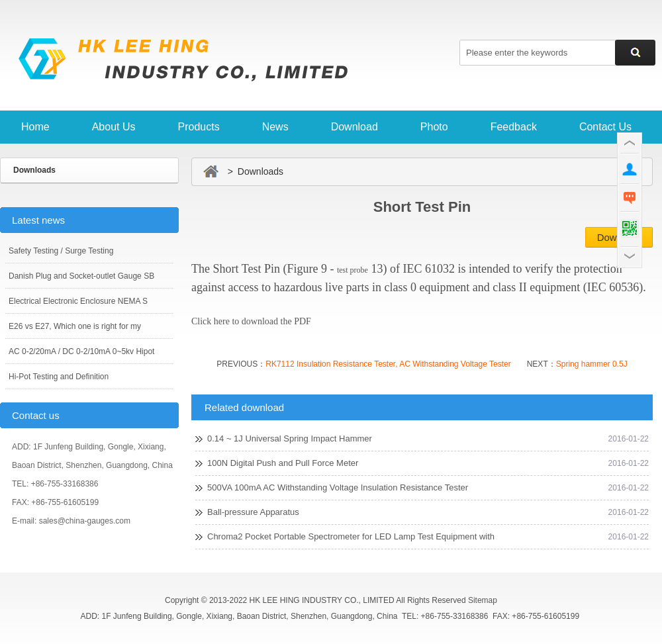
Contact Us (605, 127)
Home (35, 127)
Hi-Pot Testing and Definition (59, 377)
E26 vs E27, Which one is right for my (75, 326)
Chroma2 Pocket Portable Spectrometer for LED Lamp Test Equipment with (351, 536)
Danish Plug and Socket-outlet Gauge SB (81, 276)
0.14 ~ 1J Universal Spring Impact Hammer (290, 438)
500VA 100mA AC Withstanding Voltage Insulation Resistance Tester (338, 487)
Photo (434, 127)
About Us (114, 127)
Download (355, 127)
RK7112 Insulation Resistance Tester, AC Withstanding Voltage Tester (388, 364)
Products (199, 127)
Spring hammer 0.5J (592, 364)
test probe (353, 270)
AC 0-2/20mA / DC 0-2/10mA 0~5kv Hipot (81, 351)
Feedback (514, 127)
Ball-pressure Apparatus (253, 512)
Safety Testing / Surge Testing (61, 251)
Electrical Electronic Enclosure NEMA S (78, 301)
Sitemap (483, 600)
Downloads (34, 170)
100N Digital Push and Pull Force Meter (283, 463)
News (275, 127)
